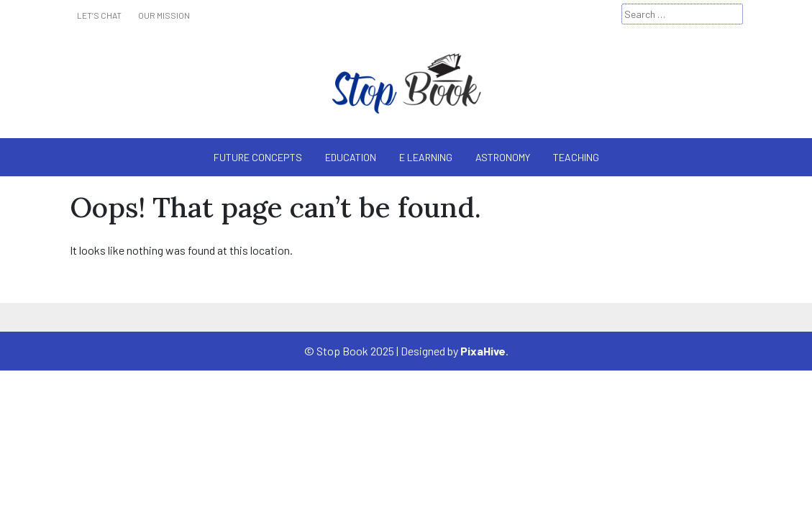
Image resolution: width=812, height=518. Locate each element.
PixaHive (483, 351)
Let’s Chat (99, 15)
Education (351, 157)
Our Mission (164, 15)
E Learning (426, 157)
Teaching (576, 157)
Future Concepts (258, 157)
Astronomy (503, 157)
